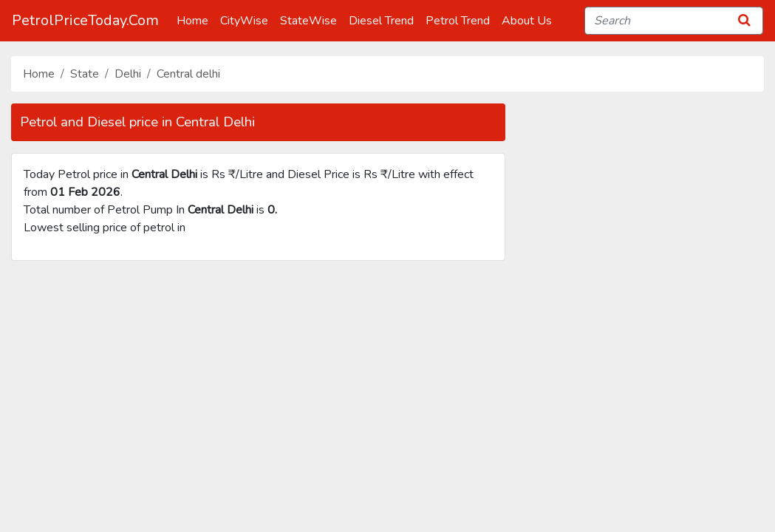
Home (195, 20)
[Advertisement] (387, 401)
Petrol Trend (461, 20)
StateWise (311, 20)
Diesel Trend (384, 20)
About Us (530, 20)
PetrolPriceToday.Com (85, 20)
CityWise (247, 20)
